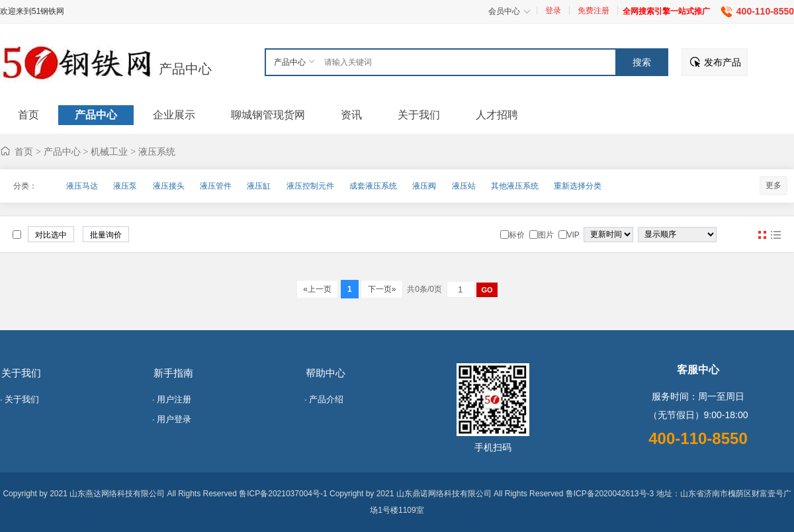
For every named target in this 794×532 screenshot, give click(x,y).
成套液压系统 (373, 186)
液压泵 (125, 186)
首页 (24, 152)
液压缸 (259, 186)
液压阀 (424, 186)
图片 (762, 235)
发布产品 (723, 62)
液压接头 (169, 186)
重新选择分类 (578, 186)
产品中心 (185, 69)
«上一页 (317, 289)
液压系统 (157, 152)
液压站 (464, 186)
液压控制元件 (310, 186)
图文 (775, 235)
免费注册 (594, 11)
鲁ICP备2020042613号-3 (610, 494)
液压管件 (216, 186)
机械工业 (109, 152)
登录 (553, 11)
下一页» (381, 289)
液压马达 (82, 186)
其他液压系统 (515, 186)
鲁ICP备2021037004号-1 (283, 494)
